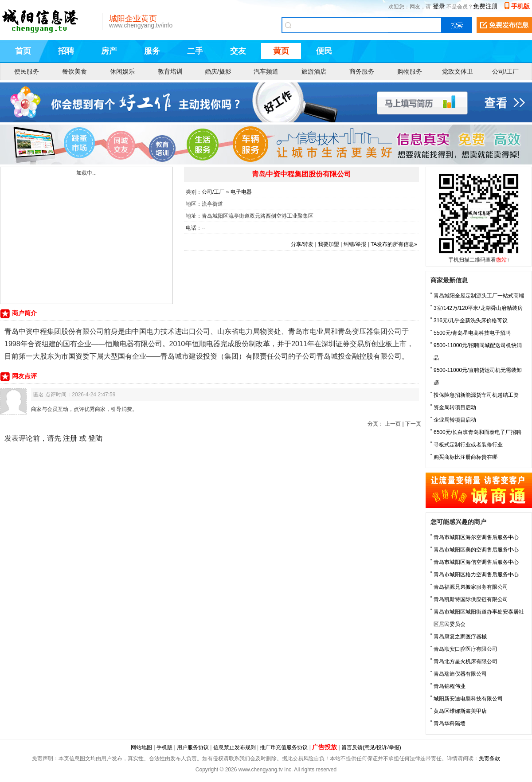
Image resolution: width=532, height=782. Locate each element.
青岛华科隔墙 (450, 723)
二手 (195, 51)
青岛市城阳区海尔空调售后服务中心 (476, 537)
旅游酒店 (314, 71)
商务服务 (362, 71)
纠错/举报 (355, 244)
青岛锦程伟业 (450, 686)
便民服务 (27, 71)
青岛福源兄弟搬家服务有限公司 (471, 587)
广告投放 (325, 747)
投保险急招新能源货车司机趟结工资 (476, 395)
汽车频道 (266, 71)
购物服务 (410, 71)
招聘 (66, 51)
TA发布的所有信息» (394, 244)
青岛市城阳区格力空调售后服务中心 (476, 575)
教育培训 (170, 71)
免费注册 (485, 6)
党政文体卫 (458, 71)
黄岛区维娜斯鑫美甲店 (460, 711)
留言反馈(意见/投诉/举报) (371, 747)
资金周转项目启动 (455, 407)
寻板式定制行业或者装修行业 (468, 445)
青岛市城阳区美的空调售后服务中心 (476, 550)
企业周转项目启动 (455, 420)
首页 (23, 51)
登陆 (95, 438)
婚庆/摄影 (218, 71)
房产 (109, 51)
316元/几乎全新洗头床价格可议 (471, 321)
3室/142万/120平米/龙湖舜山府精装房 (478, 308)
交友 (238, 51)
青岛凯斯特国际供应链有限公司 (471, 599)
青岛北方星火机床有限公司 (465, 661)
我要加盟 (329, 244)
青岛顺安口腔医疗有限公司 (465, 649)
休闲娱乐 (122, 71)
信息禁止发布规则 (235, 747)
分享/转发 (302, 244)
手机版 (520, 6)
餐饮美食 (74, 71)
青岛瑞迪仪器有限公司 (460, 674)
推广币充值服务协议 (284, 747)
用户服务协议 (193, 747)
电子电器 (241, 192)
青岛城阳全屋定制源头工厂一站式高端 (479, 296)
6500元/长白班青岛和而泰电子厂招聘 (477, 432)
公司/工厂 (505, 71)
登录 (439, 6)
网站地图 (141, 747)
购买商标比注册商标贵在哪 (465, 457)
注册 (70, 438)
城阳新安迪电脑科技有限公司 (468, 699)
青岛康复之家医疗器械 (460, 637)
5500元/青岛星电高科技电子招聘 (472, 333)
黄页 (281, 51)
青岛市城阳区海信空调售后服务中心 (476, 562)
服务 (152, 51)
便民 (324, 51)
